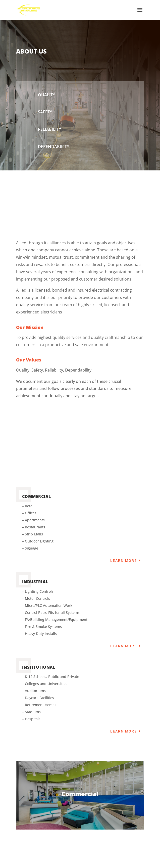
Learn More (124, 561)
